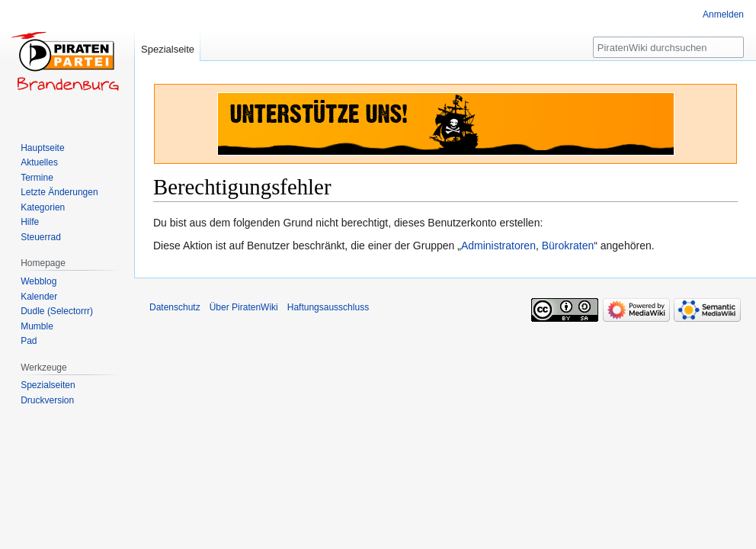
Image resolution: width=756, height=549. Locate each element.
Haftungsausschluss (328, 307)
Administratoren (498, 246)
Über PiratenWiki (244, 307)
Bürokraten (568, 246)
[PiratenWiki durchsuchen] (668, 47)
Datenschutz (175, 307)
